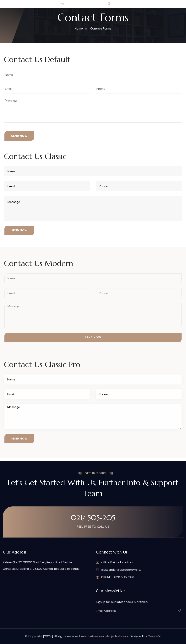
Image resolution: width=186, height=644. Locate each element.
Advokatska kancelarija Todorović (105, 636)
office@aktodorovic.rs (78, 4)
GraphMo (154, 636)
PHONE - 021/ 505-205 (115, 577)
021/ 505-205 (93, 518)
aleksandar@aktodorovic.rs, (118, 570)
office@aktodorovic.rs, (115, 562)
